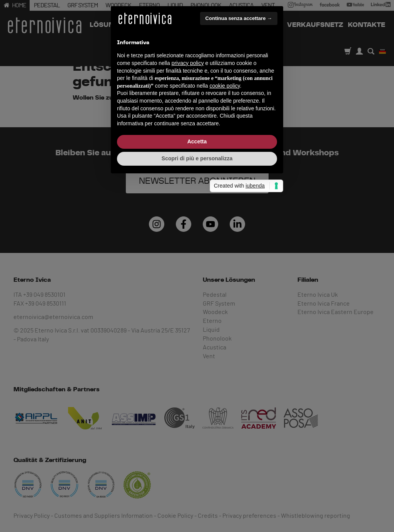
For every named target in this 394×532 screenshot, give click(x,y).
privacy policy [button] (188, 239)
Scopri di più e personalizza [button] (197, 335)
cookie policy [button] (225, 262)
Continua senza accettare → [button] (239, 195)
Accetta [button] (197, 318)
